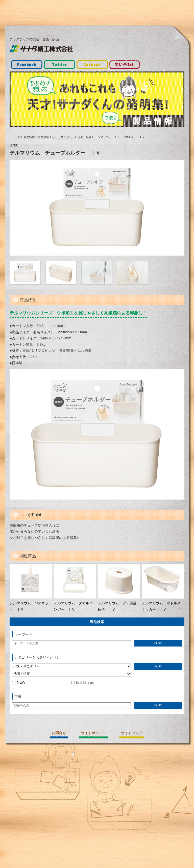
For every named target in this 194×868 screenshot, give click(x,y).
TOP (18, 137)
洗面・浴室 (85, 137)
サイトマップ (132, 733)
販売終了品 (83, 682)
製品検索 (43, 137)
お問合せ (59, 733)
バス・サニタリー (63, 137)
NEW (19, 682)
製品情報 (29, 137)
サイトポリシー (93, 733)
